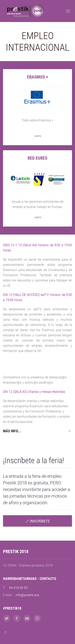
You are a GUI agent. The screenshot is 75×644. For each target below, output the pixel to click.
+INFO (38, 136)
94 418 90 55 (18, 588)
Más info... (12, 431)
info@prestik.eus (27, 595)
